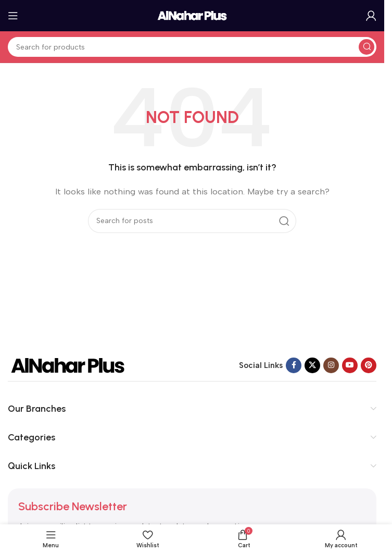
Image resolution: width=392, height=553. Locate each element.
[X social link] (312, 365)
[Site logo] (192, 15)
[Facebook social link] (294, 365)
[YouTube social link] (350, 365)
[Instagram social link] (331, 365)
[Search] (192, 47)
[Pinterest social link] (369, 365)
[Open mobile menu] (13, 16)
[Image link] (68, 365)
